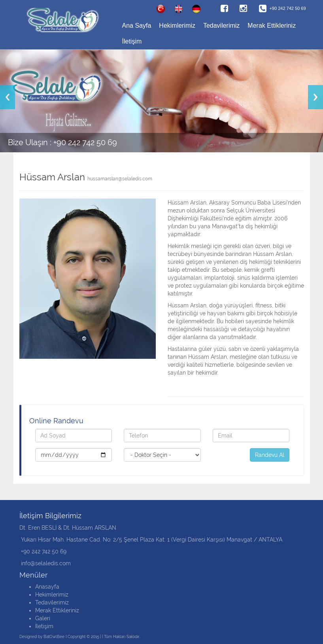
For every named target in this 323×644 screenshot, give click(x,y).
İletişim (132, 41)
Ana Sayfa (137, 26)
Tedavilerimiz (221, 26)
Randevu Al (270, 455)
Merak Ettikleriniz (272, 26)
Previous (8, 97)
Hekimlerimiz (177, 26)
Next (315, 97)
